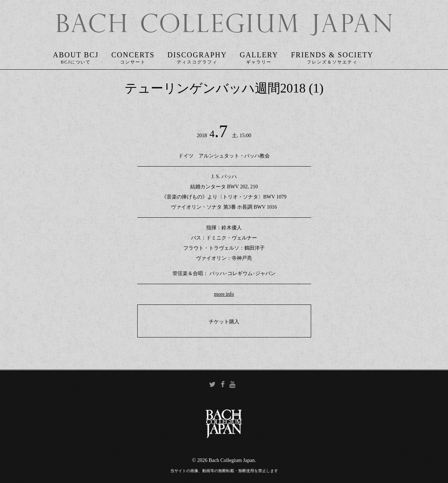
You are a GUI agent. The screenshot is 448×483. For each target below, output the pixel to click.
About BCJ (76, 56)
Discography (197, 56)
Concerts (133, 56)
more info (224, 295)
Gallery (259, 56)
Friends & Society (332, 56)
